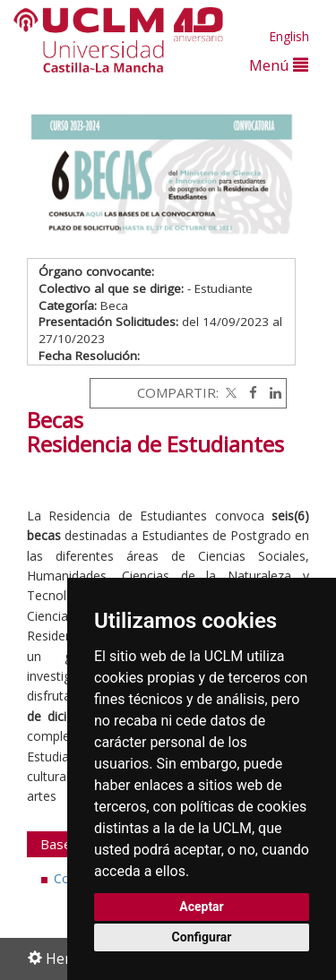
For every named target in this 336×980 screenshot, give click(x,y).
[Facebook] (249, 392)
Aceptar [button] (202, 907)
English (289, 36)
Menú (279, 65)
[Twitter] (229, 392)
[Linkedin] (271, 392)
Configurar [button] (202, 937)
